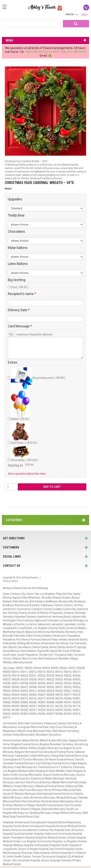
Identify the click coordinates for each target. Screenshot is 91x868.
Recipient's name (22, 294)
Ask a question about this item (27, 474)
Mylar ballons (18, 248)
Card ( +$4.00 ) (20, 287)
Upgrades (15, 199)
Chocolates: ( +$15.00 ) (24, 454)
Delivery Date (19, 310)
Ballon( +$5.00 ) (20, 405)
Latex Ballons (18, 264)
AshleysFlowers (30, 578)
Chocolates (16, 232)
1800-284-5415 (35, 52)
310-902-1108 (56, 52)
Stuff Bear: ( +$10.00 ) (24, 433)
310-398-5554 (76, 52)
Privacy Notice (10, 581)
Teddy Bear (16, 215)
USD (85, 15)
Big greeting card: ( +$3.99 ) (38, 378)
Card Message (20, 326)
